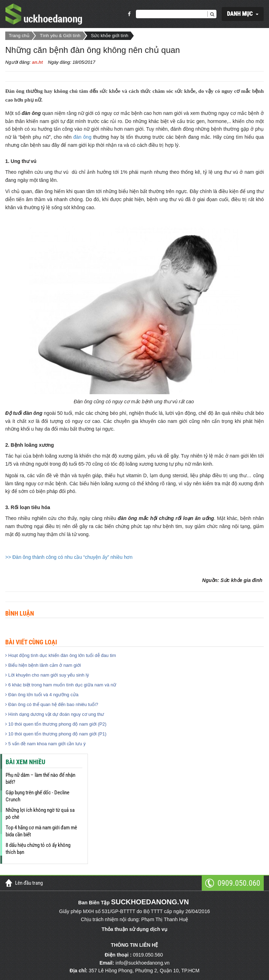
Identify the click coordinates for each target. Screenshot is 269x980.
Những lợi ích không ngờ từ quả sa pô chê (40, 814)
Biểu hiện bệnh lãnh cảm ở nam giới (43, 665)
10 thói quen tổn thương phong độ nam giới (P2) (56, 724)
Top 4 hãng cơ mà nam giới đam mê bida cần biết (41, 831)
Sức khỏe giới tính (110, 36)
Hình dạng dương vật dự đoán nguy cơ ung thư (55, 714)
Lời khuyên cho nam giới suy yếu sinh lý (47, 675)
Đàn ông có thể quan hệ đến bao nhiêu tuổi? (52, 704)
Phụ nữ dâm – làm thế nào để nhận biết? (40, 779)
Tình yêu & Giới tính (60, 36)
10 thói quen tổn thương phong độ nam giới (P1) (56, 734)
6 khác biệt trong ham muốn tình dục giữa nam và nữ (61, 685)
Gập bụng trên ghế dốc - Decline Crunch (37, 796)
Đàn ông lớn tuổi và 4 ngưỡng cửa (42, 695)
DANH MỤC (240, 14)
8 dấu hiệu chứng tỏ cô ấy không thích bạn (38, 849)
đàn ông (82, 137)
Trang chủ (19, 36)
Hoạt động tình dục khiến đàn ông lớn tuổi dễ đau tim (61, 655)
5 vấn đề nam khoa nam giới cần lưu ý (45, 744)
